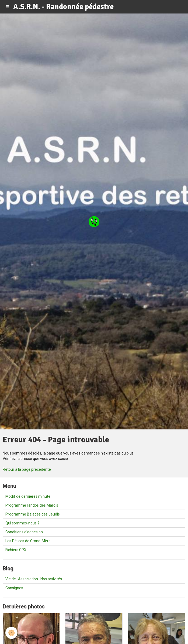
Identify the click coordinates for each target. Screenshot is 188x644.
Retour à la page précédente (27, 469)
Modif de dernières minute (28, 496)
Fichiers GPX (16, 550)
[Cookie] (11, 633)
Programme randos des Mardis (32, 505)
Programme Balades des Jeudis (33, 514)
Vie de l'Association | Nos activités (34, 579)
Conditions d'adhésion (24, 532)
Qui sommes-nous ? (22, 523)
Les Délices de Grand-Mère (28, 541)
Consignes (14, 588)
